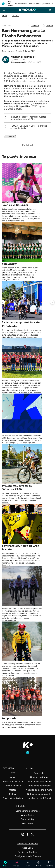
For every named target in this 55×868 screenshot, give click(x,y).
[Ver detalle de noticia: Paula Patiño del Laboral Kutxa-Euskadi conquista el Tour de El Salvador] (22, 193)
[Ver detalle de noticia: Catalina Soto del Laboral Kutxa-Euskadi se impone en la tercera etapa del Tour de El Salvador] (22, 310)
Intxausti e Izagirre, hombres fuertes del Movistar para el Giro (28, 118)
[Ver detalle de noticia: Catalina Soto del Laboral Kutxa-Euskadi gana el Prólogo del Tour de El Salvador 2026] (22, 474)
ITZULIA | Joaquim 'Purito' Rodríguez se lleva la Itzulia (28, 127)
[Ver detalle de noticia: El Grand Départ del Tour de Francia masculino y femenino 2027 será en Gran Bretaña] (22, 535)
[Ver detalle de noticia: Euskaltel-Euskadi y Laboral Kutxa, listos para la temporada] (22, 702)
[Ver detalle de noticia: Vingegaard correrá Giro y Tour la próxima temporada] (22, 649)
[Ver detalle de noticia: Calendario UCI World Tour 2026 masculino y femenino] (22, 419)
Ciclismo (10, 137)
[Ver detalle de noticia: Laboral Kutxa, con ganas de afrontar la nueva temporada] (22, 594)
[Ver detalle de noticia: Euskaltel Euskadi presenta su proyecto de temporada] (22, 366)
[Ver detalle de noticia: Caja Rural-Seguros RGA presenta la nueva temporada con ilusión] (22, 251)
